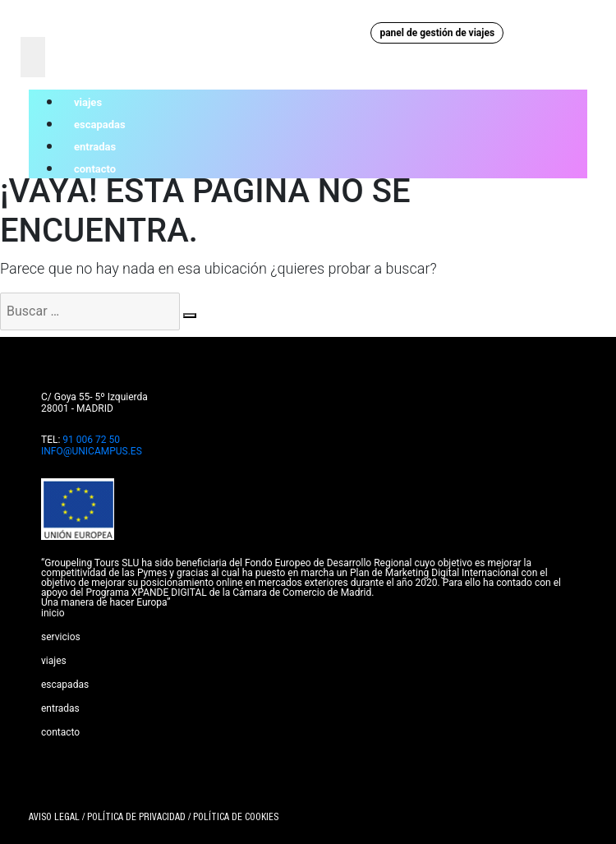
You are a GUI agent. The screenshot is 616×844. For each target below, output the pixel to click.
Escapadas (100, 125)
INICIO (53, 613)
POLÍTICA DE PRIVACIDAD (136, 818)
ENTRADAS (60, 708)
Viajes (88, 102)
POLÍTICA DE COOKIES (236, 818)
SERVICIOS (61, 637)
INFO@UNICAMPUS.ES (92, 451)
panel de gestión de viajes (437, 33)
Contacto (95, 169)
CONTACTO (60, 732)
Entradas (95, 147)
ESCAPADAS (65, 685)
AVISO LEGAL (54, 818)
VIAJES (54, 661)
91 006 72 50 (91, 440)
